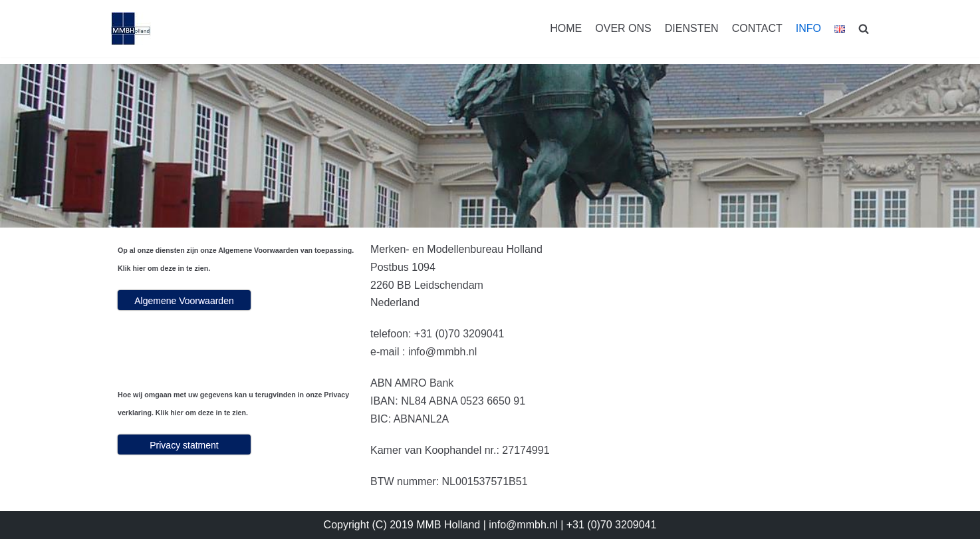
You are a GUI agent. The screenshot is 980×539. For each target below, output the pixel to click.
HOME (566, 28)
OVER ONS (623, 28)
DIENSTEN (692, 28)
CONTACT (757, 28)
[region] (490, 146)
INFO (808, 28)
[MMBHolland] (131, 29)
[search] (864, 29)
